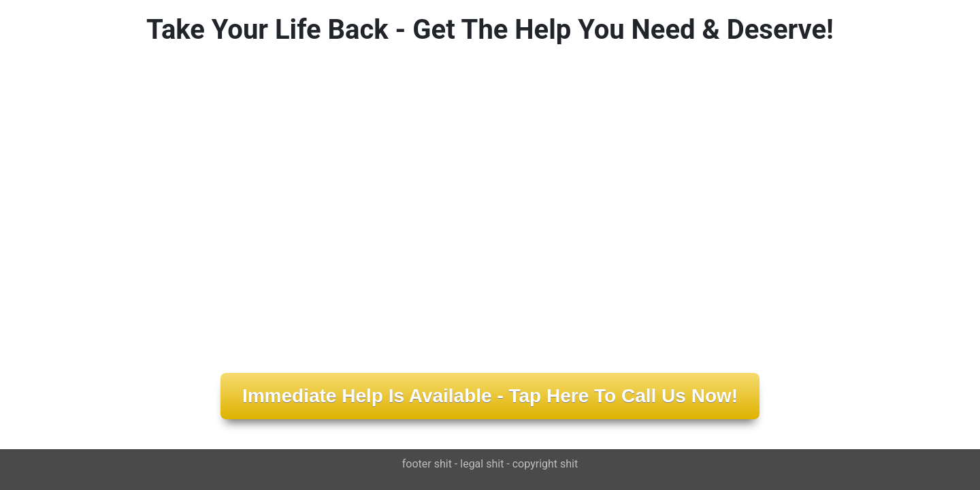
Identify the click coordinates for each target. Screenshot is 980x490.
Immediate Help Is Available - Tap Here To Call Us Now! (490, 396)
